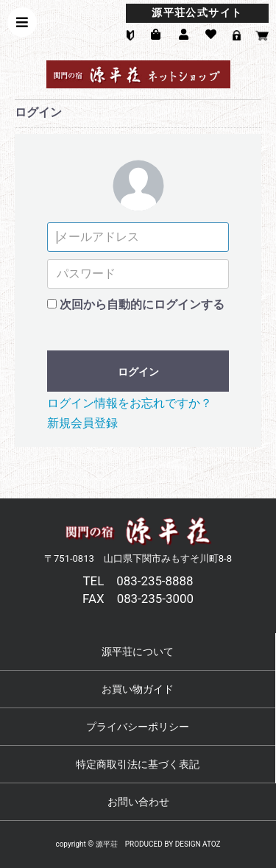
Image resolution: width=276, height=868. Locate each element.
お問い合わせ (138, 802)
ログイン (138, 372)
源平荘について (138, 652)
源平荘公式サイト (197, 13)
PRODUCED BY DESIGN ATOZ (173, 844)
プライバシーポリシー (138, 727)
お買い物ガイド (138, 689)
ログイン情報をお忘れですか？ (130, 403)
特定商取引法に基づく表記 (138, 764)
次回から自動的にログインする (142, 304)
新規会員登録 (82, 423)
